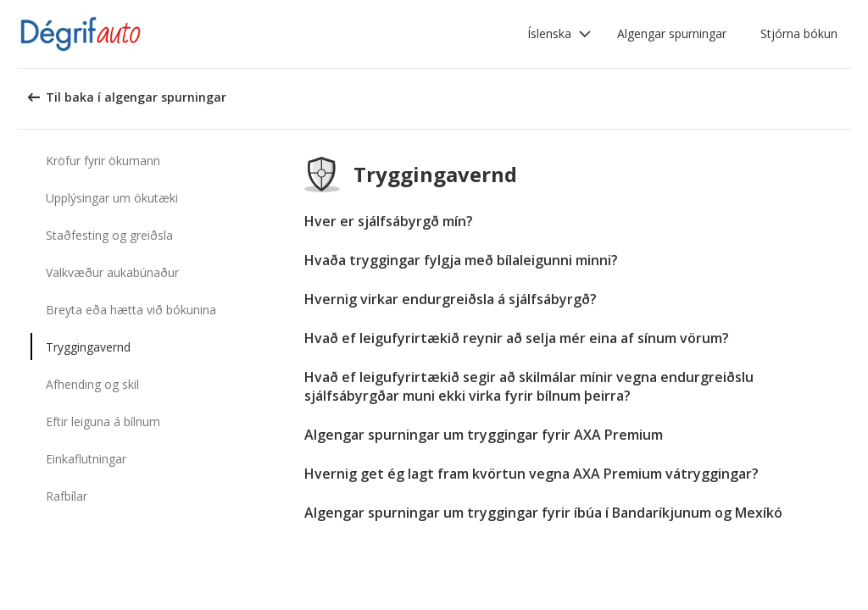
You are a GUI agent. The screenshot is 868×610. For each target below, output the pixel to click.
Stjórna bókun (799, 33)
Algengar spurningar (672, 33)
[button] (559, 34)
